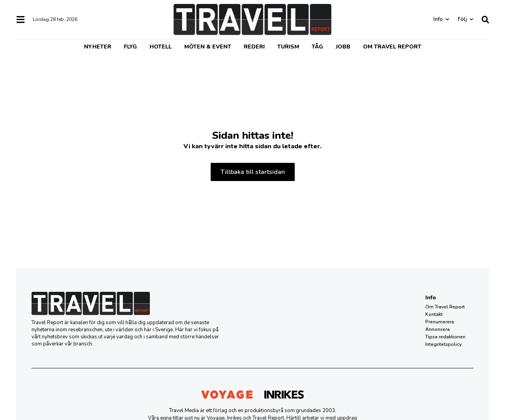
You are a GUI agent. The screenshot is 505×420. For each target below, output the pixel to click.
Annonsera (438, 329)
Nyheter (98, 47)
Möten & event (208, 47)
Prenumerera (440, 322)
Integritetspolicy (443, 344)
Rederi (254, 47)
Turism (288, 47)
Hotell (161, 47)
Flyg (130, 47)
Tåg (317, 47)
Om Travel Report (392, 47)
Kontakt (434, 314)
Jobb (343, 47)
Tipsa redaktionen (445, 337)
